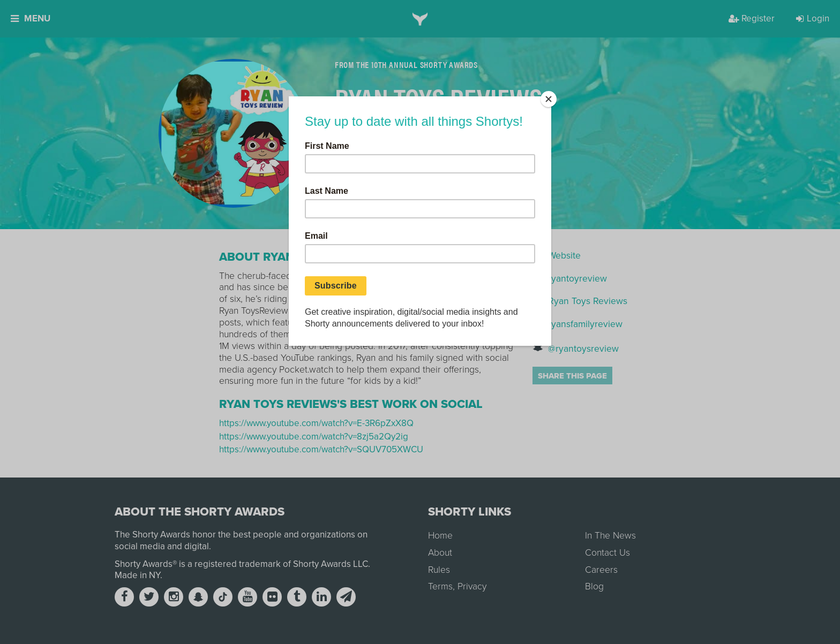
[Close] (549, 99)
